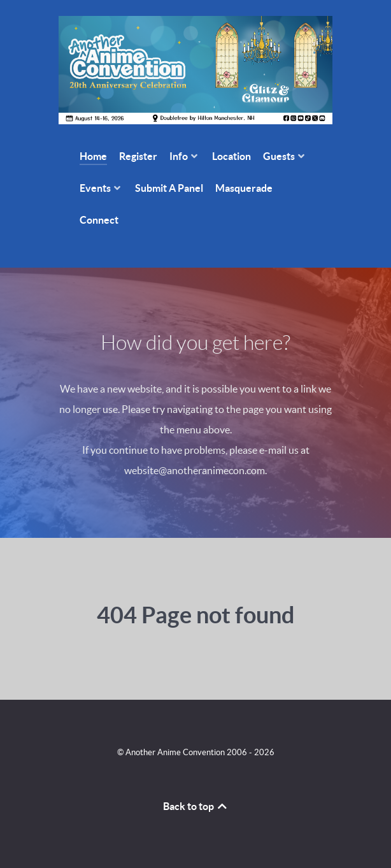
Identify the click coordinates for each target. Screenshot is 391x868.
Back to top (196, 806)
